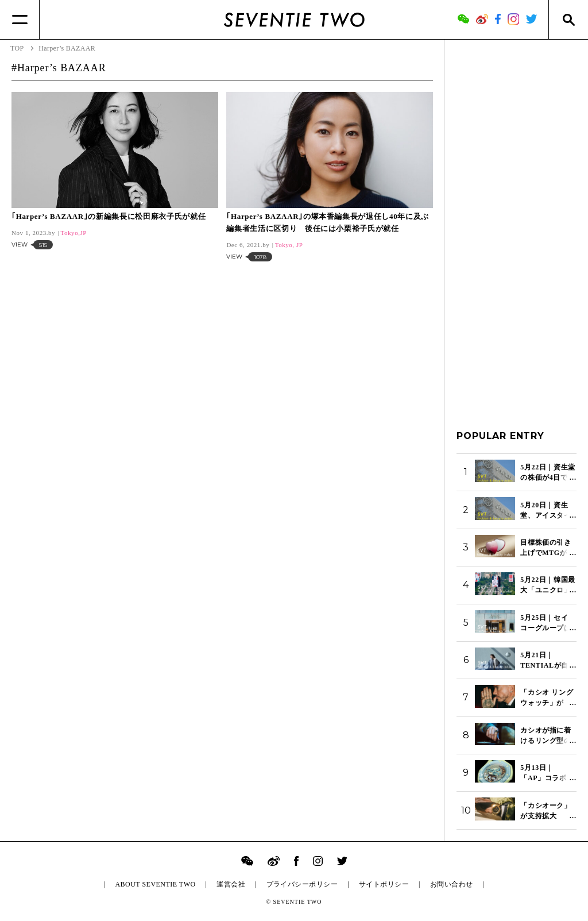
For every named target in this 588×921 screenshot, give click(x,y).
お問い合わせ (452, 884)
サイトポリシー (384, 884)
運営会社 (231, 884)
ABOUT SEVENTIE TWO (155, 884)
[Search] (568, 20)
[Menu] (20, 20)
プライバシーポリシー (302, 884)
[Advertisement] (517, 223)
